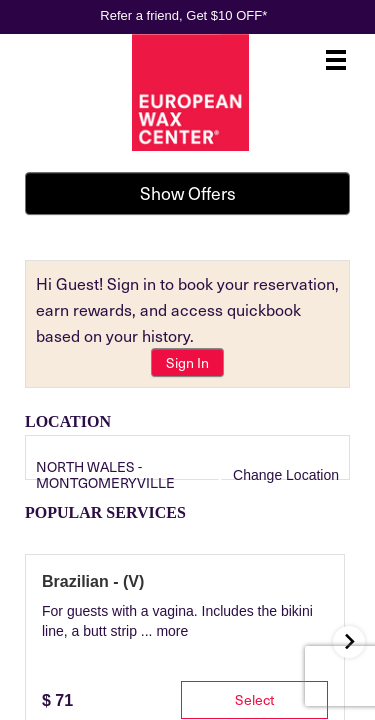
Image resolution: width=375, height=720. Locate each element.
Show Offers (188, 193)
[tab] (62, 660)
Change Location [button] (284, 475)
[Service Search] (50, 568)
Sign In (187, 362)
